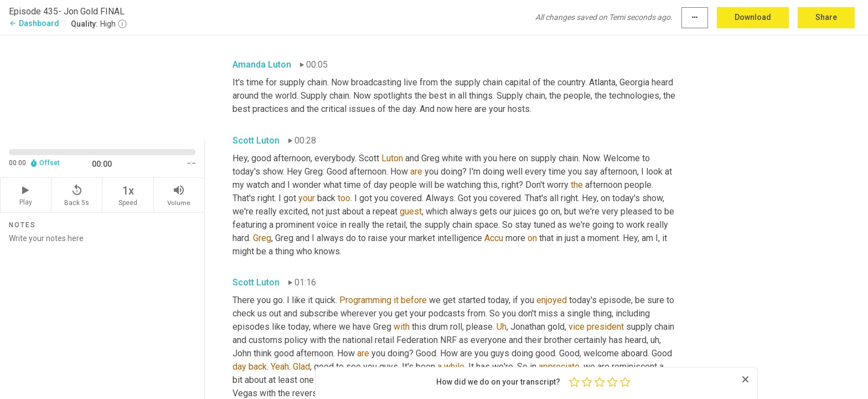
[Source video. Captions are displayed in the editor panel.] (102, 87)
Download (753, 17)
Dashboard (34, 23)
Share (826, 17)
